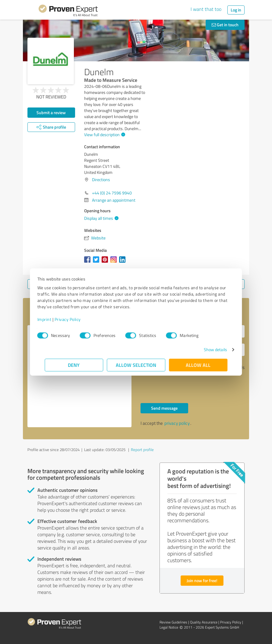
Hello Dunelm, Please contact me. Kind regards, (79, 376)
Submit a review (51, 112)
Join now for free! (202, 580)
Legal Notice (169, 627)
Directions (101, 179)
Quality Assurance (204, 622)
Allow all (198, 365)
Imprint (52, 319)
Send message (164, 408)
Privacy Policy (75, 319)
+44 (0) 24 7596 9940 (112, 193)
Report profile (142, 450)
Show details (208, 349)
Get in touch (225, 25)
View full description (104, 135)
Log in (236, 10)
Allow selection (136, 365)
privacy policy (177, 423)
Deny (74, 365)
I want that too (206, 9)
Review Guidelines (173, 622)
